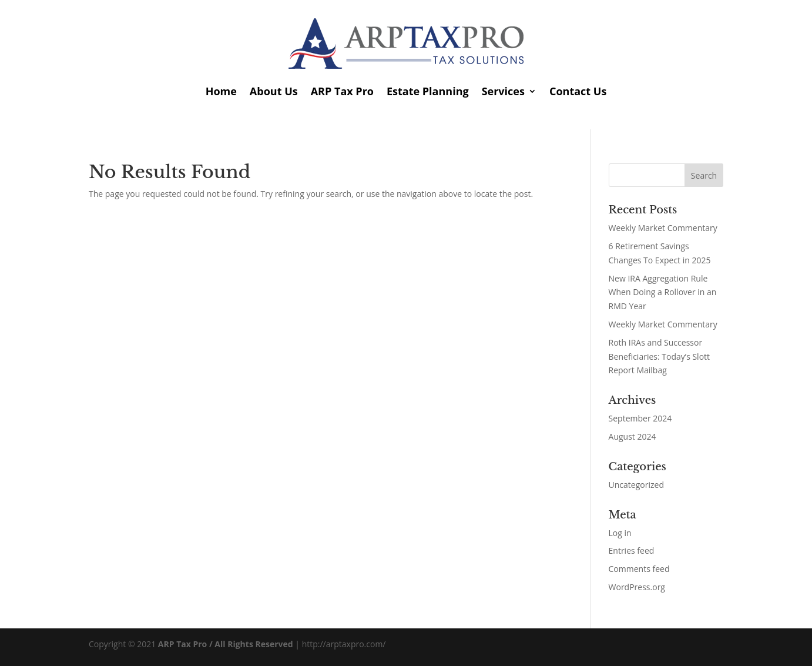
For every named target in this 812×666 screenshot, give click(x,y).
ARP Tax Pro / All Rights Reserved (226, 644)
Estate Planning (428, 91)
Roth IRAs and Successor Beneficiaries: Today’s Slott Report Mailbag (660, 357)
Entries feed (632, 550)
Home (221, 91)
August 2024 (633, 436)
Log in (620, 533)
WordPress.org (637, 587)
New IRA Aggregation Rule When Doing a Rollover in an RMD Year (663, 292)
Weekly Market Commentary (663, 228)
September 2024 (640, 418)
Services (503, 91)
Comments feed (639, 569)
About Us (274, 91)
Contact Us (578, 91)
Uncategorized (636, 485)
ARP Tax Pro (342, 91)
